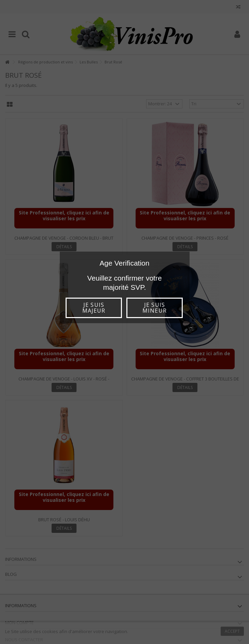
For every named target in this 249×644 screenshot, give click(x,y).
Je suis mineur (154, 308)
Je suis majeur (94, 308)
